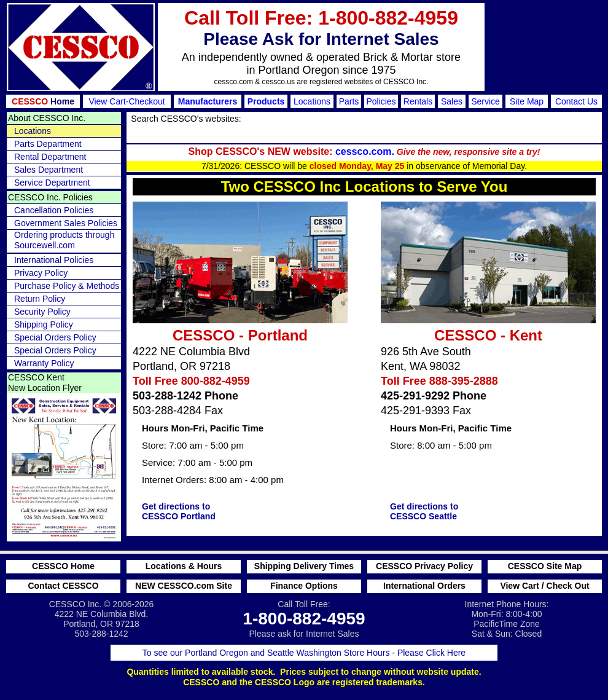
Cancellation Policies (54, 210)
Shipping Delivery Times (304, 566)
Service (485, 101)
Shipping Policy (44, 324)
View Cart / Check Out (544, 586)
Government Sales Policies (66, 223)
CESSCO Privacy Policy (424, 566)
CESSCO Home (63, 566)
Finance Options (304, 586)
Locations (312, 101)
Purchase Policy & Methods (67, 286)
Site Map (527, 101)
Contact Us (576, 101)
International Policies (54, 260)
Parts (349, 101)
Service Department (52, 183)
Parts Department (48, 144)
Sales (452, 101)
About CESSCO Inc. (47, 118)
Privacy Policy (41, 273)
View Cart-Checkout (127, 101)
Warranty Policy (44, 363)
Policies (381, 101)
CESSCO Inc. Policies (50, 197)
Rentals (418, 101)
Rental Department (50, 157)
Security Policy (42, 312)
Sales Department (49, 170)
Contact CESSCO (63, 586)
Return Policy (40, 299)
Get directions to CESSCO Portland (179, 511)
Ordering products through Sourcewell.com (64, 240)
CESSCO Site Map (545, 566)
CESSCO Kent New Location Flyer (45, 383)
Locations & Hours (184, 566)
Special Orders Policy (55, 337)
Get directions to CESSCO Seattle (424, 511)
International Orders (424, 586)
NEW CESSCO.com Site (184, 586)
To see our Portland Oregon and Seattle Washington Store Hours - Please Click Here (304, 653)
